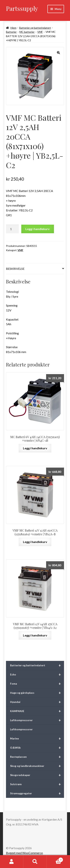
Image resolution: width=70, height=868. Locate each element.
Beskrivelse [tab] (15, 269)
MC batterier (27, 32)
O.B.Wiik (37, 748)
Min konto (12, 862)
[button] (58, 53)
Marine (37, 739)
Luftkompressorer (37, 720)
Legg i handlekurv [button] (35, 448)
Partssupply (22, 8)
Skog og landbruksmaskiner (37, 766)
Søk (35, 862)
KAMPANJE (37, 711)
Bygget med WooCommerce (24, 853)
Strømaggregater (37, 793)
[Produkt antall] (12, 229)
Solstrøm (37, 784)
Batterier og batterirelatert (35, 28)
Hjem (13, 28)
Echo (37, 675)
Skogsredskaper (37, 775)
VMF (40, 32)
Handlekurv (55, 859)
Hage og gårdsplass (37, 693)
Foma (37, 684)
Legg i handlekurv (38, 229)
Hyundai (37, 702)
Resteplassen (37, 757)
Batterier (11, 32)
